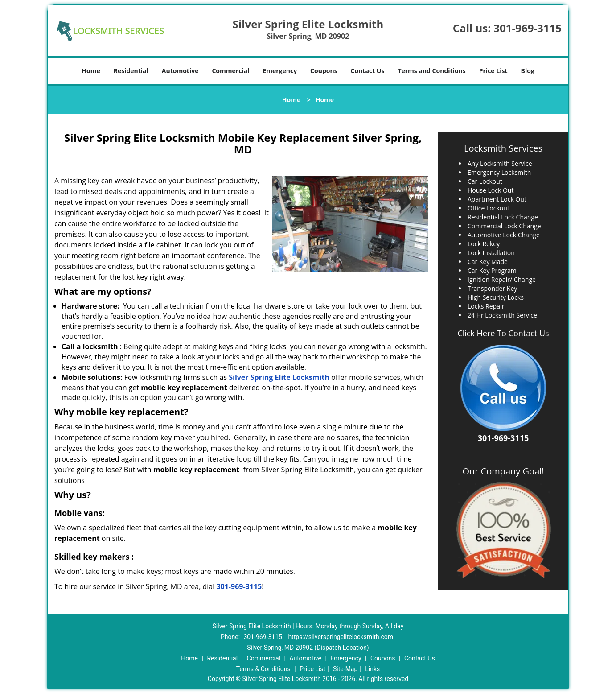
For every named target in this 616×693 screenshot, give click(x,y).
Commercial (230, 71)
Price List (493, 71)
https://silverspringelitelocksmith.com (341, 637)
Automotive (180, 71)
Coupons (324, 71)
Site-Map (345, 669)
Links (372, 669)
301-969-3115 (528, 28)
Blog (527, 71)
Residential (131, 71)
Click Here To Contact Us (503, 333)
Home (91, 71)
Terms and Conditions (431, 71)
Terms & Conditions (263, 669)
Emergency (280, 71)
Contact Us (368, 71)
